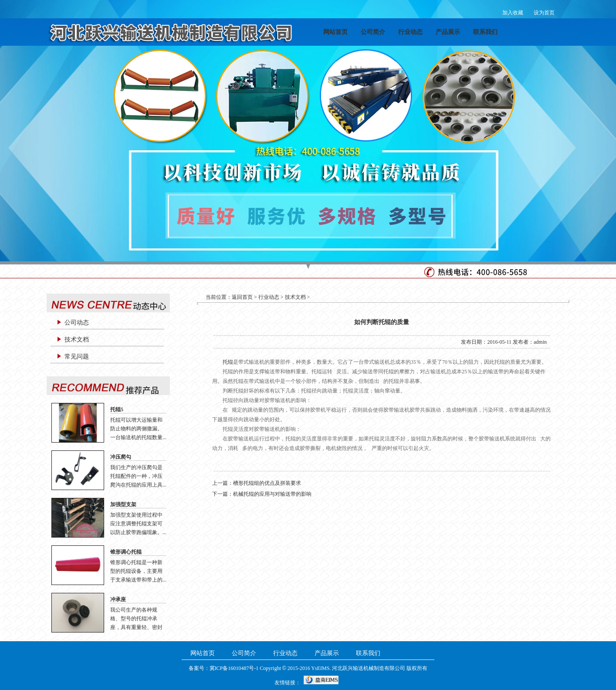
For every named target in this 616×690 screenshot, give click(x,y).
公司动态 (77, 323)
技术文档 (77, 340)
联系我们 (485, 32)
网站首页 (335, 32)
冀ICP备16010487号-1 (234, 668)
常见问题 (77, 357)
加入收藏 (513, 13)
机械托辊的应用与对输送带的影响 (272, 494)
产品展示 (448, 32)
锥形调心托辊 (126, 552)
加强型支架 (123, 504)
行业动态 (410, 32)
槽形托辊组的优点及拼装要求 (267, 483)
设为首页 (544, 13)
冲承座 (118, 599)
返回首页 (242, 297)
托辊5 (117, 409)
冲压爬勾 (121, 457)
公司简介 (373, 32)
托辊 (228, 362)
